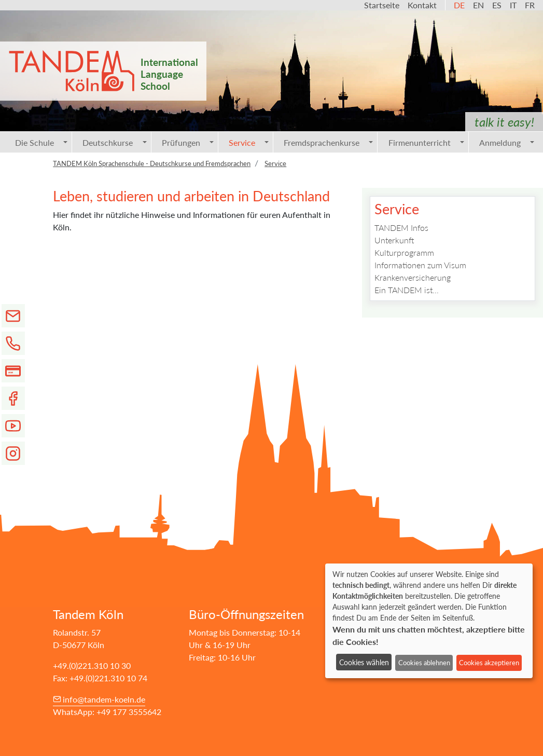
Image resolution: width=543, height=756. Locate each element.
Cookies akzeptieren (489, 663)
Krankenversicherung (413, 277)
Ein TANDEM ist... (407, 290)
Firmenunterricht (426, 142)
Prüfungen (188, 142)
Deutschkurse (114, 142)
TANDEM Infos (401, 228)
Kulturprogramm (404, 252)
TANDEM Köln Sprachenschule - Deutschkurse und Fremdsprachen (152, 163)
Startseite (382, 5)
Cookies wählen (364, 662)
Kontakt (422, 5)
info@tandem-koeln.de (104, 699)
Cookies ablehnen (424, 663)
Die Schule (41, 142)
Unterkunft (394, 240)
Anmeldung (507, 142)
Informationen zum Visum (420, 265)
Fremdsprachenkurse (328, 142)
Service (249, 142)
